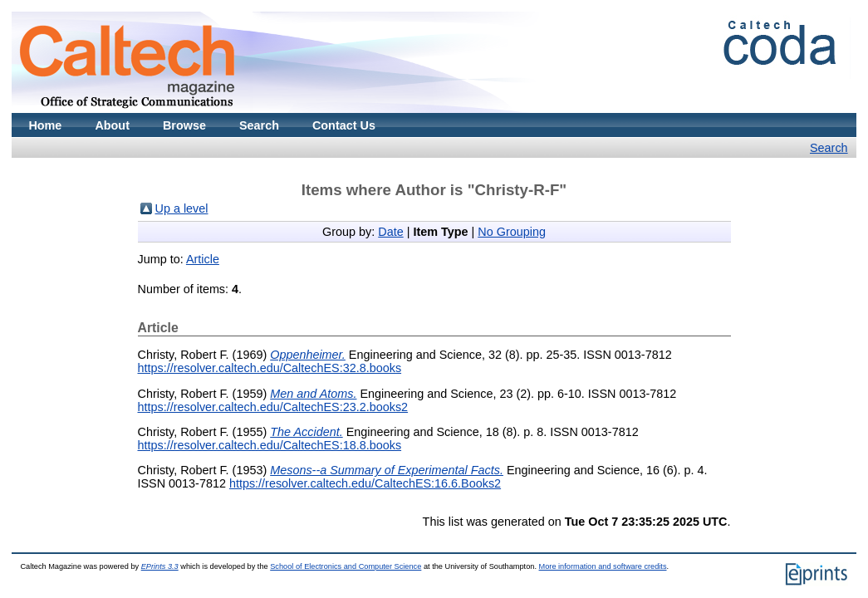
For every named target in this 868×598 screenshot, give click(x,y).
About (112, 125)
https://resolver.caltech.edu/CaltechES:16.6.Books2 (365, 483)
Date (390, 232)
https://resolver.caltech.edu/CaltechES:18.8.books (270, 445)
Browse (184, 125)
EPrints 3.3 (160, 566)
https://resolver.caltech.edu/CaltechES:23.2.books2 (273, 407)
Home (45, 125)
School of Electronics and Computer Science (346, 566)
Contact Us (344, 125)
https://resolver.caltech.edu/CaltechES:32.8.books (270, 368)
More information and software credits (603, 566)
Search (259, 125)
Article (203, 259)
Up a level (182, 208)
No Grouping (512, 232)
